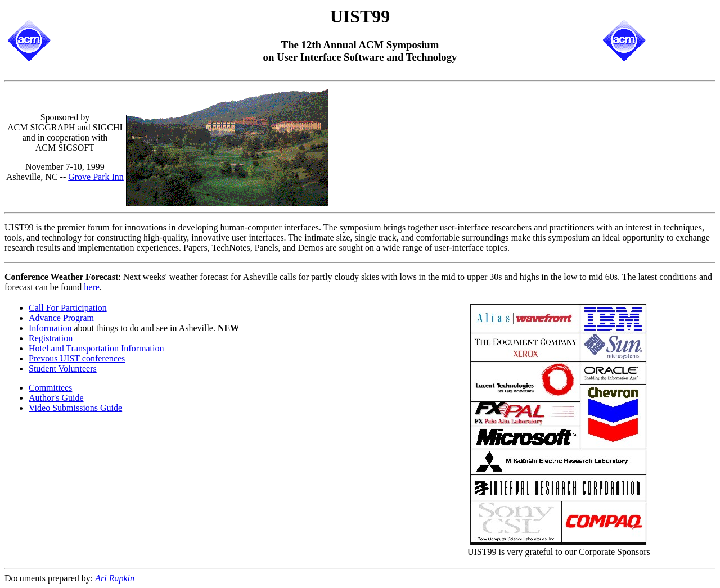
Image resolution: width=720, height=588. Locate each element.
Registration (51, 338)
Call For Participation (68, 308)
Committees (50, 388)
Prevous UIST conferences (77, 358)
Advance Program (61, 318)
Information (50, 328)
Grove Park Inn (96, 177)
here (92, 287)
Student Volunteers (63, 368)
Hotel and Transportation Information (96, 348)
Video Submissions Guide (75, 408)
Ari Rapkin (115, 578)
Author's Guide (56, 398)
